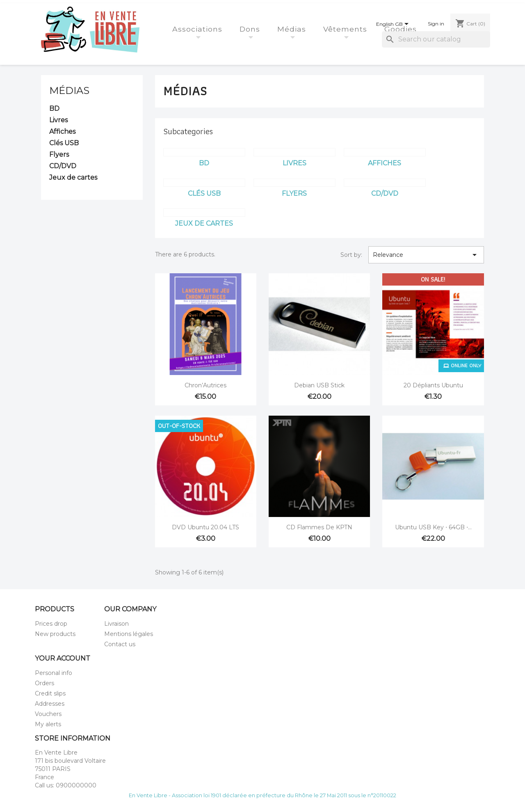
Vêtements (346, 29)
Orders (45, 683)
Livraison (116, 624)
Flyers (59, 154)
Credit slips (50, 693)
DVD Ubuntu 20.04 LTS (205, 527)
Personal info (54, 673)
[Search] (436, 39)
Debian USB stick (319, 385)
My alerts (48, 724)
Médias (293, 29)
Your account (63, 658)
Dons (251, 29)
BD (54, 109)
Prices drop (51, 624)
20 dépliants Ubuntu (433, 385)
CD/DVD (63, 166)
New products (55, 634)
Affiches (62, 132)
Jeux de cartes (73, 177)
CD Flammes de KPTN (319, 527)
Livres (58, 120)
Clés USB (64, 143)
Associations (199, 29)
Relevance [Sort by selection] (426, 255)
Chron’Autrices (205, 385)
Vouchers (48, 714)
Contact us (120, 644)
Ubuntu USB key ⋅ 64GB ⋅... (433, 527)
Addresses (50, 704)
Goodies (402, 29)
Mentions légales (129, 634)
